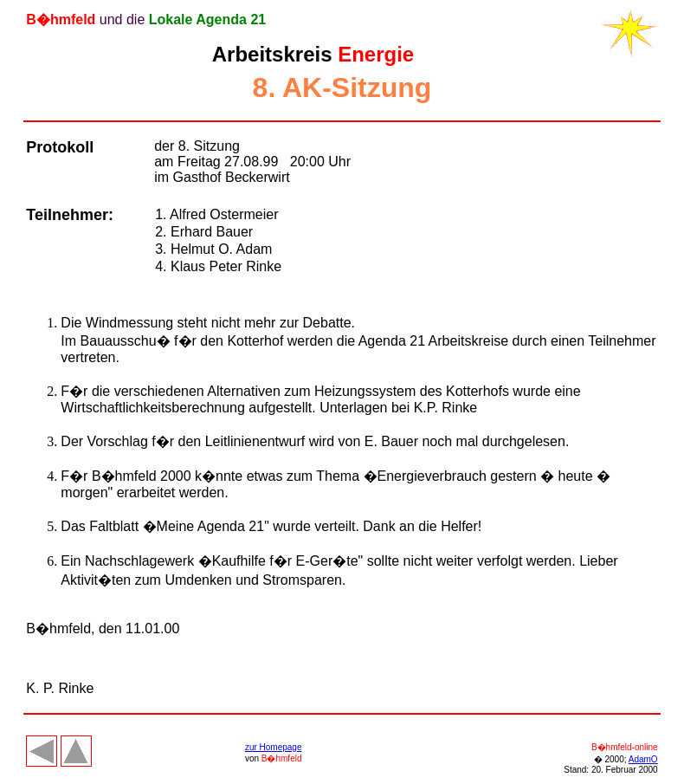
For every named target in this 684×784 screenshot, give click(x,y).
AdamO (643, 759)
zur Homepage (274, 747)
